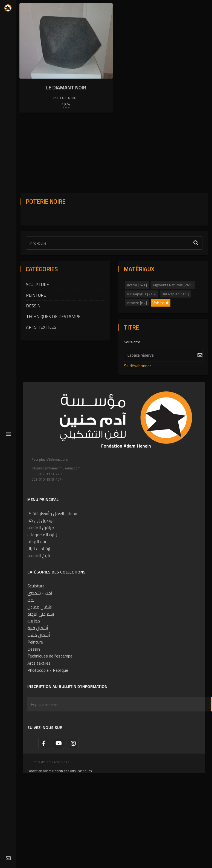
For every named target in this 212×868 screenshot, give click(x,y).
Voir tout (161, 347)
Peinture (36, 339)
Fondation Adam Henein (126, 490)
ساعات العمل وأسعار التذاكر (52, 557)
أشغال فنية (38, 672)
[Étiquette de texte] (114, 287)
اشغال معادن (40, 651)
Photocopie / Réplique (48, 714)
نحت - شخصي (40, 637)
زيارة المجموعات (42, 578)
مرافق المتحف (41, 571)
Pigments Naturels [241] (173, 329)
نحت (31, 644)
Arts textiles (41, 371)
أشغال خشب (39, 679)
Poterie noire (66, 98)
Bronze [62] (137, 347)
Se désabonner (137, 410)
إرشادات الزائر (39, 592)
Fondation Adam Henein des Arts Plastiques (60, 814)
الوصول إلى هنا (41, 564)
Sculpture (37, 328)
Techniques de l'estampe (53, 360)
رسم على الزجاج (41, 658)
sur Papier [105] (175, 338)
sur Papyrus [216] (142, 338)
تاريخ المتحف (39, 599)
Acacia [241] (137, 329)
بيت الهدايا (37, 585)
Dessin (33, 350)
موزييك (34, 665)
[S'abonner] (163, 399)
